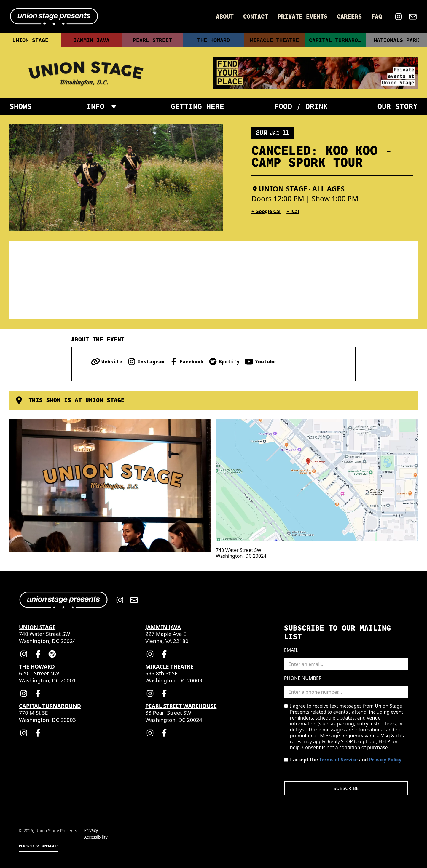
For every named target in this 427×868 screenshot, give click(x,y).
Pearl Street (152, 40)
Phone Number (303, 678)
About (225, 17)
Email (291, 650)
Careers (349, 17)
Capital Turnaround (337, 40)
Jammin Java (91, 40)
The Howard (213, 40)
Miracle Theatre (274, 40)
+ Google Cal (266, 211)
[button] (101, 107)
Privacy (91, 830)
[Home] (54, 17)
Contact (256, 17)
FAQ (377, 17)
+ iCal (293, 211)
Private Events (302, 17)
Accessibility (96, 837)
